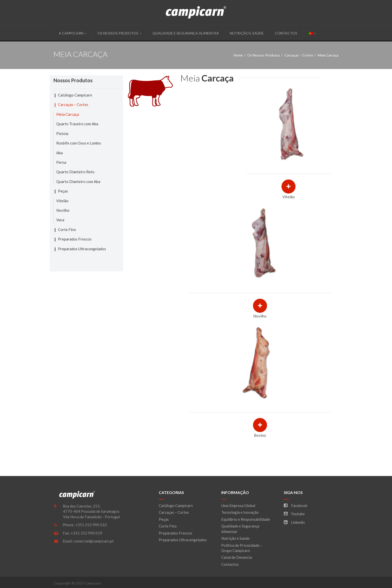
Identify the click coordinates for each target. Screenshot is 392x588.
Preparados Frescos (75, 239)
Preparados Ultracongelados (82, 249)
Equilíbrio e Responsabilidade (246, 519)
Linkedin (294, 522)
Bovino (260, 435)
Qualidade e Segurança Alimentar (186, 33)
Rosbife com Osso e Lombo (79, 143)
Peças (63, 191)
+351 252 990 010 (91, 525)
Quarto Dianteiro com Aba (78, 181)
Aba (59, 153)
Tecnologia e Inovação (240, 512)
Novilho (260, 316)
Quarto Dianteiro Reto (75, 172)
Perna (61, 162)
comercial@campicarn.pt (94, 541)
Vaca (60, 220)
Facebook (295, 505)
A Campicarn (73, 33)
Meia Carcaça (68, 114)
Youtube (294, 514)
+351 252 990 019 (86, 533)
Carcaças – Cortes (299, 55)
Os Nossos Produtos (119, 33)
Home (238, 55)
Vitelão (289, 197)
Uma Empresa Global (238, 505)
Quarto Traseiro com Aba (77, 124)
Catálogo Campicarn (75, 95)
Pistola (62, 133)
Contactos (286, 33)
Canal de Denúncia (237, 557)
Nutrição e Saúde (247, 33)
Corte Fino (67, 229)
